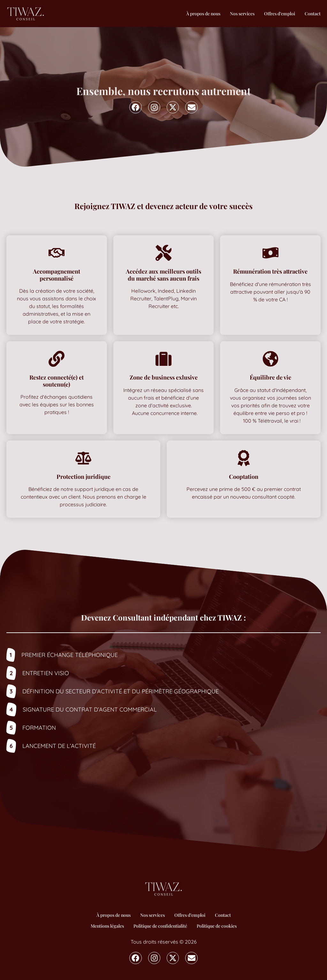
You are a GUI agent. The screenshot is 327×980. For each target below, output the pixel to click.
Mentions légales (107, 926)
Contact (313, 14)
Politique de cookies (217, 926)
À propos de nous (203, 14)
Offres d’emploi (280, 14)
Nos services (242, 14)
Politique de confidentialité (160, 926)
